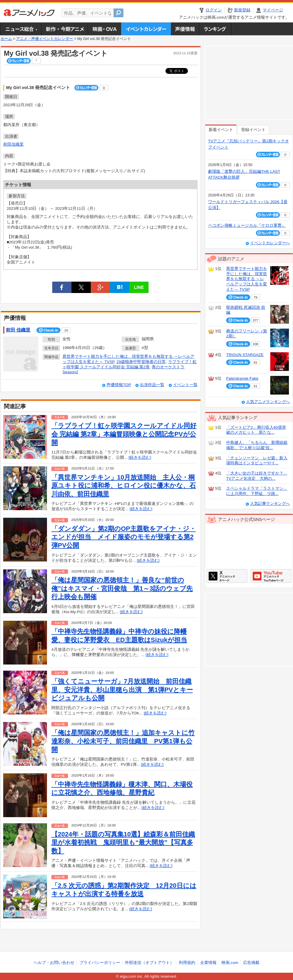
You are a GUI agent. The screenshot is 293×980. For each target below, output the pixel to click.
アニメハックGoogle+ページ (271, 576)
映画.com (230, 963)
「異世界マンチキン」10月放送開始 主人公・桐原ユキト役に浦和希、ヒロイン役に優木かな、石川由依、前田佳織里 (124, 486)
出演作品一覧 (152, 385)
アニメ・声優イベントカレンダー (146, 29)
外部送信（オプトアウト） (149, 963)
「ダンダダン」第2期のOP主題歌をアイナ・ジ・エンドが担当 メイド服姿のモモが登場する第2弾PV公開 (124, 537)
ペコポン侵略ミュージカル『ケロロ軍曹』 (247, 225)
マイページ (273, 10)
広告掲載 (251, 963)
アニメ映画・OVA (104, 29)
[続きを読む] (140, 457)
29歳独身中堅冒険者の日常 (141, 362)
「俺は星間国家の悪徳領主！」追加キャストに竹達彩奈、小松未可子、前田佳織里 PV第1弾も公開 (123, 741)
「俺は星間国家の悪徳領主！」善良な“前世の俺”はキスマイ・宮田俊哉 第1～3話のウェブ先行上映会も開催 (122, 588)
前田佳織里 (13, 144)
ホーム (6, 39)
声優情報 (185, 29)
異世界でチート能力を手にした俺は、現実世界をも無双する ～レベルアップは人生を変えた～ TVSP (247, 279)
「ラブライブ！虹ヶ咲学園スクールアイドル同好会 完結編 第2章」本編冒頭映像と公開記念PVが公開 (124, 434)
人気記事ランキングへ (270, 504)
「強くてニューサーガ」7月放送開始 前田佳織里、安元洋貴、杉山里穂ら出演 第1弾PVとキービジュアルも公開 (122, 690)
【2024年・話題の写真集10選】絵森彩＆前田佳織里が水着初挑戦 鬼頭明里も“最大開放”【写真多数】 (123, 843)
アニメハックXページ (227, 576)
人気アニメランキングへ (268, 402)
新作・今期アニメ (65, 29)
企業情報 (208, 963)
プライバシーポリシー (100, 963)
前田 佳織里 (18, 330)
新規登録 (242, 10)
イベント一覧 (185, 385)
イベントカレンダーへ (270, 243)
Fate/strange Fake (242, 378)
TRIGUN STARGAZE (245, 355)
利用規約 (187, 963)
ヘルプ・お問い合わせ (54, 963)
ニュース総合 (21, 29)
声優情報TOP (119, 385)
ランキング (216, 29)
